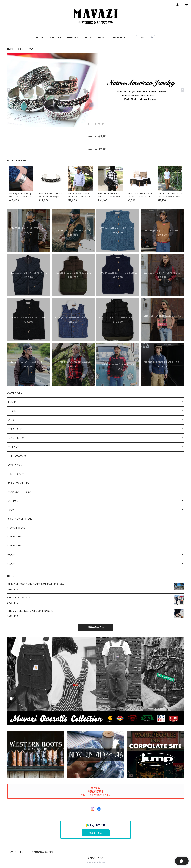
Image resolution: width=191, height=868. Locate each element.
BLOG (88, 37)
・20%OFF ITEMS (16, 546)
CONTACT (102, 37)
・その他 (11, 510)
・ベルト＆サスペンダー (18, 456)
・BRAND (12, 402)
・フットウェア (13, 447)
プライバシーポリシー (18, 852)
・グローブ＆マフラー (17, 474)
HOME (40, 37)
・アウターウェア (15, 429)
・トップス (21, 49)
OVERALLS (119, 37)
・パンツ (11, 420)
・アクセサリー (14, 501)
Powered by (96, 863)
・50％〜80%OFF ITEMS (20, 519)
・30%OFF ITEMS (16, 537)
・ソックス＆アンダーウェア (19, 492)
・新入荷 (11, 555)
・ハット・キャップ (15, 465)
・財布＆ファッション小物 (18, 483)
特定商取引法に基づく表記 (43, 852)
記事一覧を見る (96, 627)
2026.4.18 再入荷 (95, 149)
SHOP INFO (73, 37)
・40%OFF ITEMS (16, 528)
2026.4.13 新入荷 (95, 136)
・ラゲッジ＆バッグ (16, 438)
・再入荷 (11, 564)
